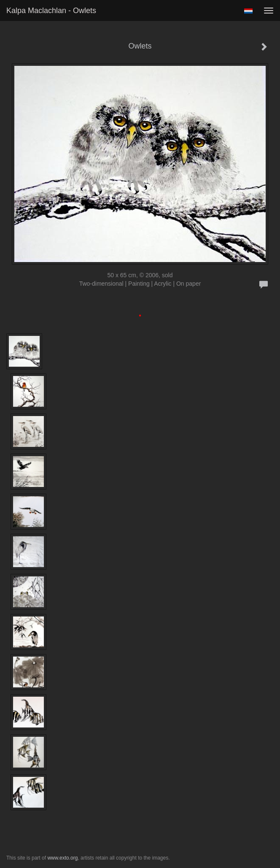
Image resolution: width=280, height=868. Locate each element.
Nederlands (248, 11)
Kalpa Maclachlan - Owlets (51, 11)
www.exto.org (62, 858)
